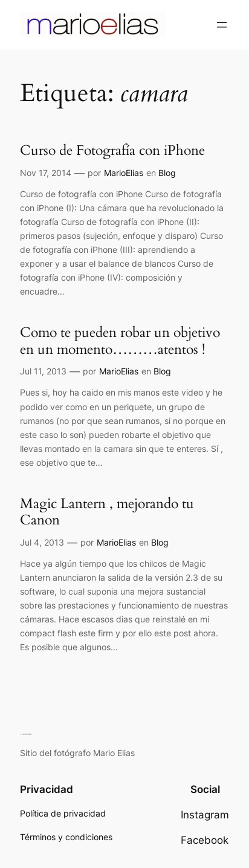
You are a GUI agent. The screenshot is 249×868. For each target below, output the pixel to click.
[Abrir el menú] (222, 25)
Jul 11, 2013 (43, 371)
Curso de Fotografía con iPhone (112, 151)
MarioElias (124, 173)
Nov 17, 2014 (46, 173)
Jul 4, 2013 (42, 542)
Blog (167, 173)
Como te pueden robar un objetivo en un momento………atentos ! (120, 341)
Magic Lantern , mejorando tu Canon (107, 512)
